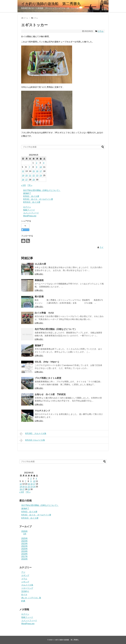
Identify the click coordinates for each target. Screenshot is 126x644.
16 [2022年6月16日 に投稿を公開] (37, 171)
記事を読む (39, 274)
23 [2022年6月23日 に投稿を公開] (37, 175)
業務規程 (39, 280)
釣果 (23, 601)
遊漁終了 (27, 193)
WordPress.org (30, 216)
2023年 (24, 544)
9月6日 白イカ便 (31, 196)
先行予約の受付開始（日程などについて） (42, 190)
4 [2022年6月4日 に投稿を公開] (44, 163)
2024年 (24, 541)
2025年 (24, 538)
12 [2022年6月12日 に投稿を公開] (23, 171)
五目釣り (25, 591)
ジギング (25, 582)
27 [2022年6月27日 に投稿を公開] (27, 180)
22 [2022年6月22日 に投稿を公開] (34, 175)
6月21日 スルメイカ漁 (32, 440)
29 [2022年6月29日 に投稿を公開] (34, 180)
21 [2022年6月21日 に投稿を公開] (30, 175)
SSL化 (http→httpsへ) (47, 362)
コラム (101, 31)
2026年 (24, 531)
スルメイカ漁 (27, 585)
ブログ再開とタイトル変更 (48, 378)
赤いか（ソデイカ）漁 (31, 598)
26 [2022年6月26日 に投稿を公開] (23, 180)
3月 (25, 534)
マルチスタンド (42, 411)
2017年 (24, 556)
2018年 (24, 554)
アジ (23, 572)
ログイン (27, 207)
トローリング (27, 588)
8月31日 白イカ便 (32, 202)
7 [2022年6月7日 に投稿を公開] (30, 167)
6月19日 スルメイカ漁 (33, 434)
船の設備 (39, 297)
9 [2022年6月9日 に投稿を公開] (37, 167)
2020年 (24, 549)
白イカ (24, 595)
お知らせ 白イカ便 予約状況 (50, 394)
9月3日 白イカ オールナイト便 (38, 199)
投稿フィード (29, 210)
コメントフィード (31, 213)
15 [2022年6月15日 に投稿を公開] (34, 171)
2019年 (24, 551)
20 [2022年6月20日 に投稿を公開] (27, 175)
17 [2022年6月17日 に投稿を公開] (41, 171)
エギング (25, 575)
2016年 (24, 559)
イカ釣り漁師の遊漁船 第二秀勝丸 (51, 4)
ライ (102, 247)
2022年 (24, 546)
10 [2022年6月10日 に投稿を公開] (41, 167)
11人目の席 (40, 264)
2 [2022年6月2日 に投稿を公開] (37, 163)
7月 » (30, 185)
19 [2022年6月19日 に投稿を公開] (23, 175)
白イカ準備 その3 (44, 313)
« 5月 (24, 185)
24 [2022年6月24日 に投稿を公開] (41, 175)
